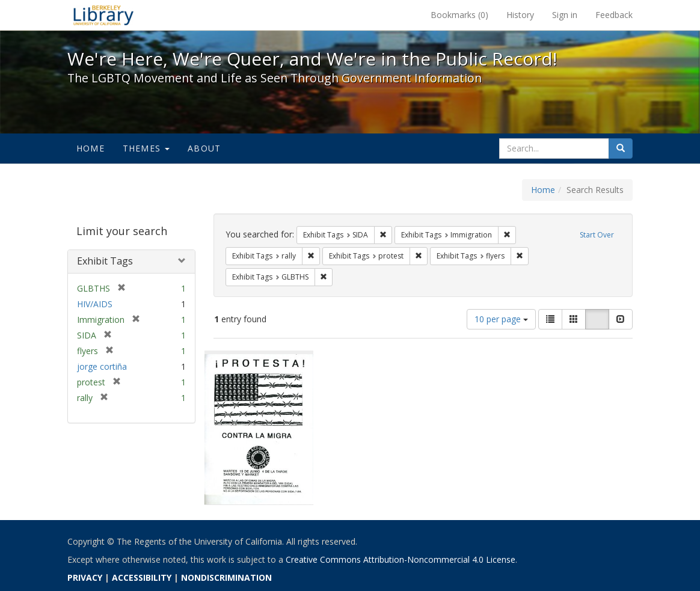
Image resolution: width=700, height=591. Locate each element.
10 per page (501, 319)
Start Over (597, 235)
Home (91, 148)
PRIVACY (85, 577)
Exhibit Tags (105, 261)
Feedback (614, 15)
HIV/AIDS (95, 304)
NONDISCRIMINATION (226, 577)
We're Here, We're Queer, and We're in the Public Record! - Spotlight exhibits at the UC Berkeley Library (103, 15)
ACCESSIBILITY (142, 577)
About (204, 148)
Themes (146, 148)
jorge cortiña (102, 366)
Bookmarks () (459, 15)
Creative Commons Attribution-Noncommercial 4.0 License (401, 559)
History (520, 15)
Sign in (565, 15)
